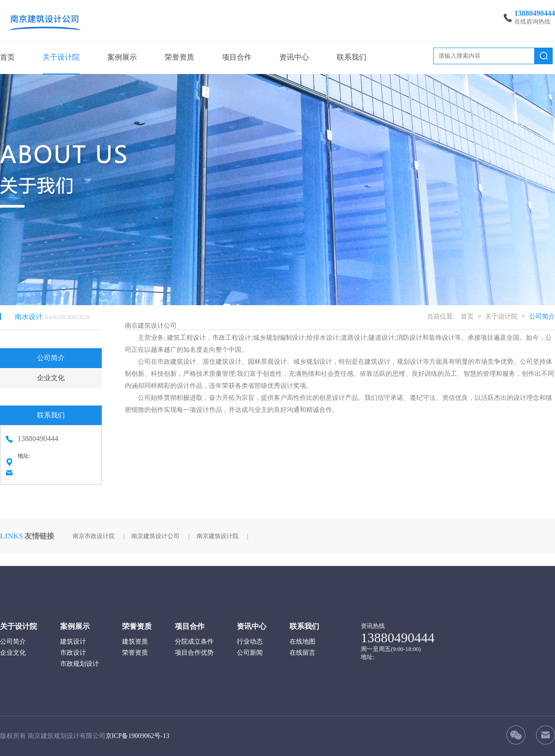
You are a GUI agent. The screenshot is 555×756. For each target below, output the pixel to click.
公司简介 (51, 354)
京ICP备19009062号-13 (137, 736)
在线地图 (302, 642)
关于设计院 (61, 57)
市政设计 (73, 653)
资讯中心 (294, 57)
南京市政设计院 (94, 530)
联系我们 (351, 57)
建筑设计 (73, 642)
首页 (7, 57)
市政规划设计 (80, 664)
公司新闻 (250, 653)
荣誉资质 (179, 57)
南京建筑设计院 (218, 530)
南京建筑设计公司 (155, 530)
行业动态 (250, 642)
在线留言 (302, 653)
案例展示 (122, 57)
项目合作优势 (194, 653)
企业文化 (51, 374)
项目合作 (237, 57)
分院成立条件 (194, 642)
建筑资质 (135, 642)
